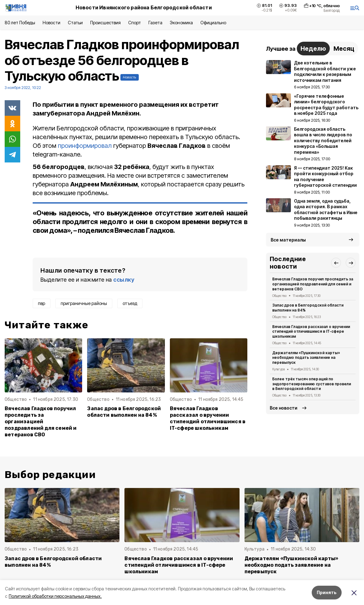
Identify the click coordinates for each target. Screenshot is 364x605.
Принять (327, 592)
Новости (51, 23)
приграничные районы (84, 303)
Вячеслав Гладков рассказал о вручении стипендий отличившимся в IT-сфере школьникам (208, 418)
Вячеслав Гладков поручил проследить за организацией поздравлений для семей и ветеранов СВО (41, 422)
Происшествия (105, 23)
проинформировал (86, 146)
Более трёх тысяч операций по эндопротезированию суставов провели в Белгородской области (312, 384)
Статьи (75, 23)
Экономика (181, 23)
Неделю (313, 49)
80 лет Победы (20, 23)
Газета (155, 23)
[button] (336, 263)
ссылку (124, 280)
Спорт (135, 23)
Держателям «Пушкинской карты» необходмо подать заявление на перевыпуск (306, 358)
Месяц (344, 49)
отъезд (130, 303)
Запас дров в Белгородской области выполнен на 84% (124, 412)
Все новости (284, 408)
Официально (213, 23)
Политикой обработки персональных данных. (55, 596)
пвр (42, 303)
